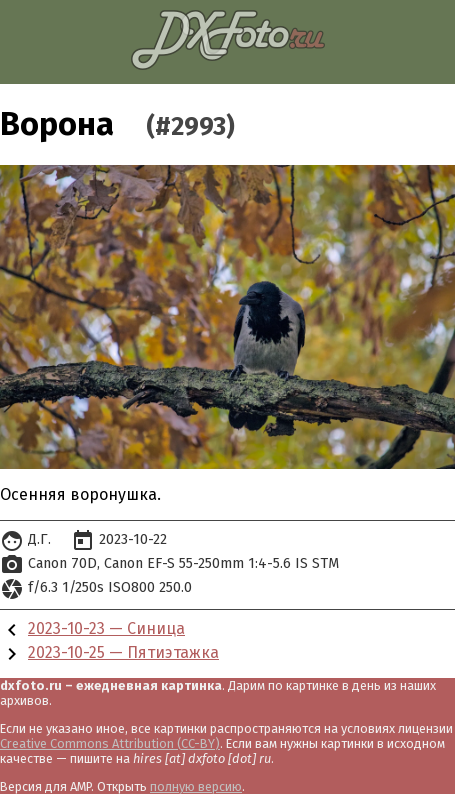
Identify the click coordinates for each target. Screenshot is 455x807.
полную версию (196, 786)
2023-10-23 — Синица (106, 628)
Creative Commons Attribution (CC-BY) (110, 743)
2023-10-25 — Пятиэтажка (123, 652)
